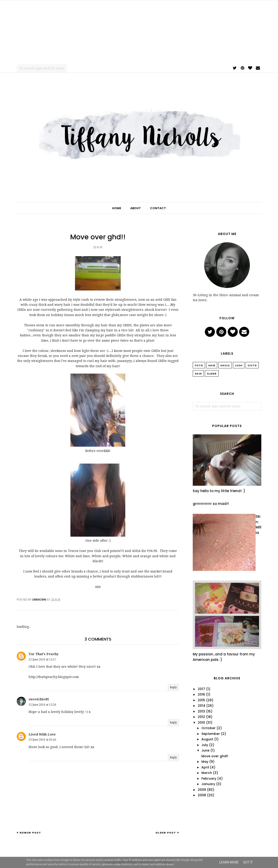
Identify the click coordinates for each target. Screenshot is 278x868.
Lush (239, 365)
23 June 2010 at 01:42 (42, 740)
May (205, 762)
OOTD (252, 365)
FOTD (199, 365)
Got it (248, 862)
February (209, 778)
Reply (173, 687)
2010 (201, 723)
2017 (201, 689)
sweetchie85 (39, 699)
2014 (202, 706)
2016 (201, 694)
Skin (198, 374)
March (207, 773)
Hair (212, 365)
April (205, 767)
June (205, 750)
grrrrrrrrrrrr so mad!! (211, 504)
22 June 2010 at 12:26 (42, 705)
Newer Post (30, 833)
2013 (201, 711)
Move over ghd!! (215, 756)
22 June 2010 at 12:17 (42, 660)
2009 (202, 790)
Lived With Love (42, 734)
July (205, 745)
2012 (201, 717)
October (208, 728)
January (208, 784)
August (207, 739)
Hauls (225, 365)
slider (212, 374)
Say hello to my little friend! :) (219, 491)
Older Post (166, 833)
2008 (202, 795)
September (211, 734)
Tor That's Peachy (44, 654)
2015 (201, 700)
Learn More (229, 862)
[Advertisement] (139, 32)
